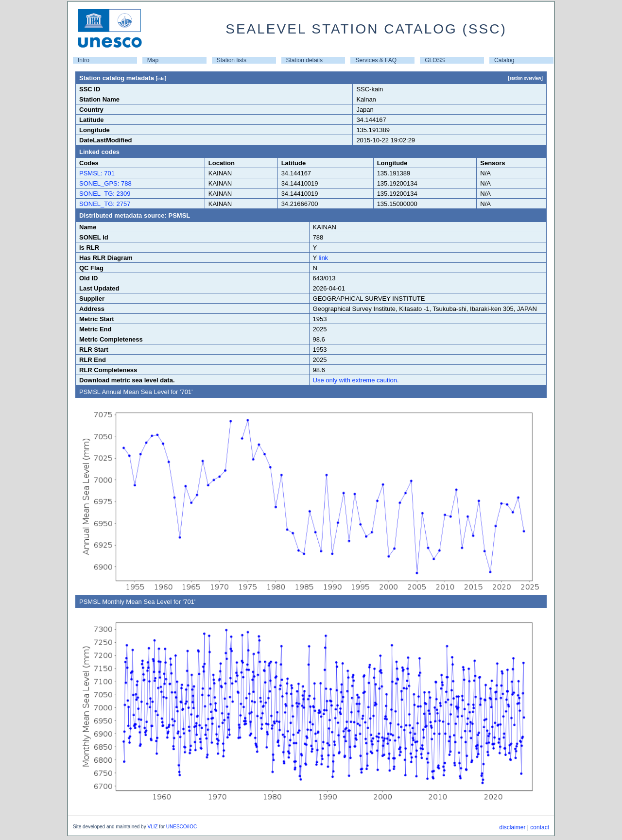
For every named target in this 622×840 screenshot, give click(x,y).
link (324, 258)
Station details (304, 60)
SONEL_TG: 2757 (105, 204)
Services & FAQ (376, 60)
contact (540, 827)
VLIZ (152, 827)
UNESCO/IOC (181, 827)
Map (153, 60)
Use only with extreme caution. (356, 380)
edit (161, 79)
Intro (84, 60)
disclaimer (512, 827)
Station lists (232, 60)
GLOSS (435, 60)
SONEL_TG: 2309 (105, 194)
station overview (525, 78)
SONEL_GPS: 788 (105, 183)
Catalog (504, 60)
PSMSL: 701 (97, 173)
